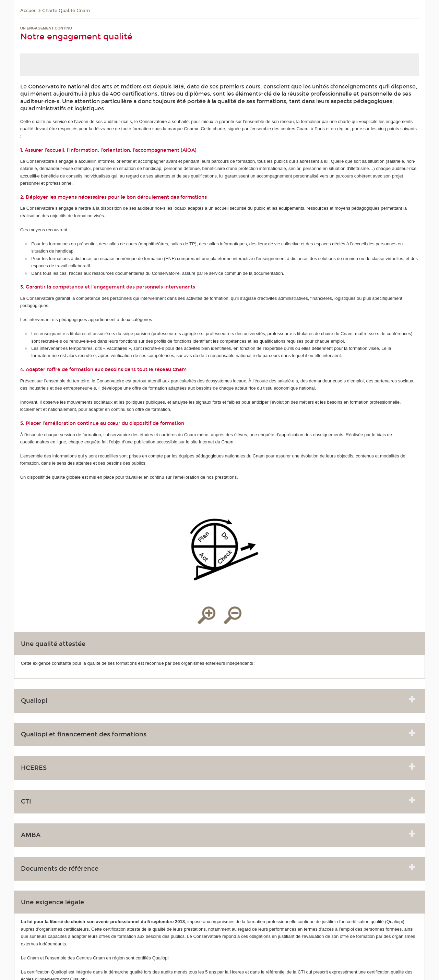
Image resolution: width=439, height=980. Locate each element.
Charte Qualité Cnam (66, 11)
